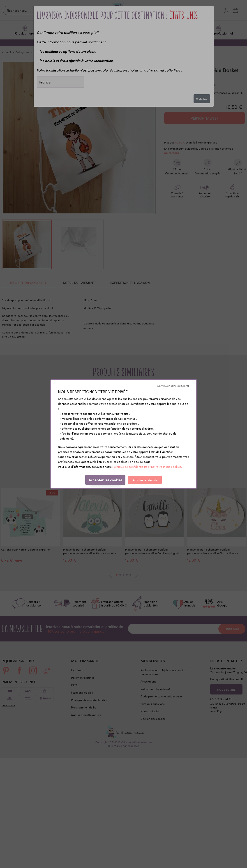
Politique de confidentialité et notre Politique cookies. (147, 467)
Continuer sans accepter (173, 386)
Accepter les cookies (105, 480)
